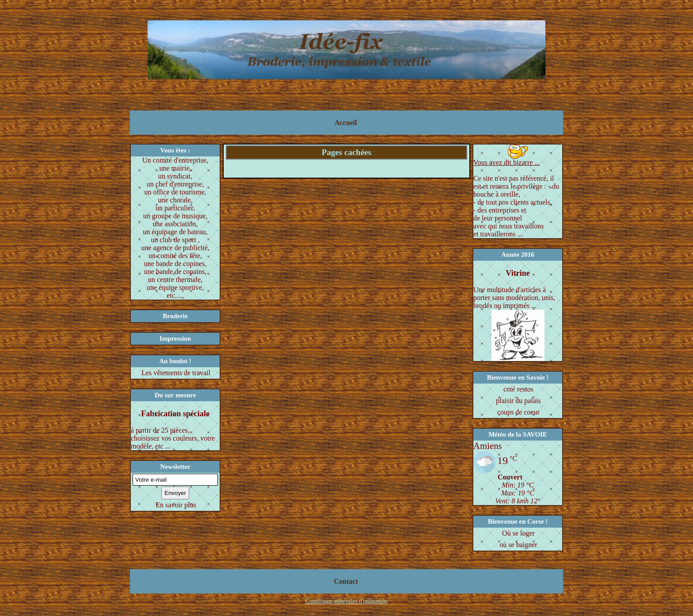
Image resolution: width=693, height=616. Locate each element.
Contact (346, 581)
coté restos (518, 389)
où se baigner (518, 545)
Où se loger (518, 533)
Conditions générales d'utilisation (347, 601)
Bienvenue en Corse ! (518, 521)
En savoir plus (176, 505)
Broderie (175, 316)
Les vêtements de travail (176, 373)
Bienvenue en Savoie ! (518, 377)
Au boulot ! (175, 361)
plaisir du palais (518, 401)
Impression (175, 338)
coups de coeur (518, 412)
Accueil (346, 123)
